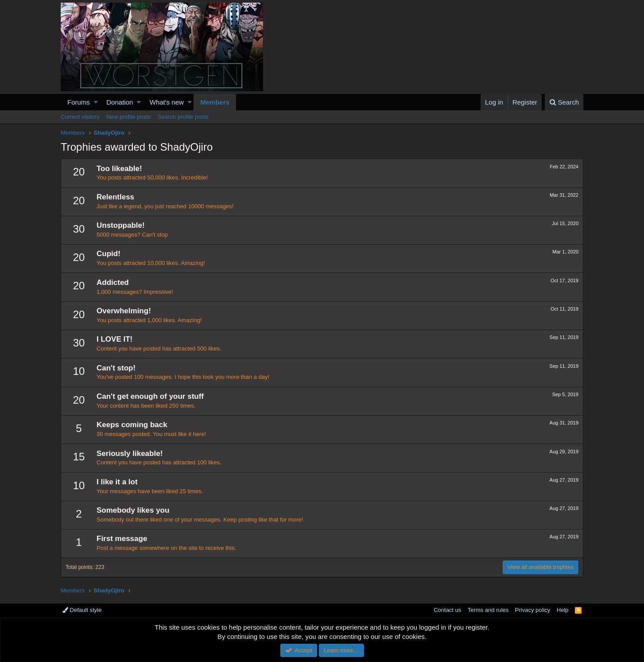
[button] (96, 102)
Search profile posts (183, 117)
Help (563, 610)
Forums (79, 102)
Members (215, 102)
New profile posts (128, 117)
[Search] (564, 102)
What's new (167, 102)
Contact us (447, 610)
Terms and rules (488, 610)
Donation (120, 102)
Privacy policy (533, 610)
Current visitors (80, 117)
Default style (82, 610)
